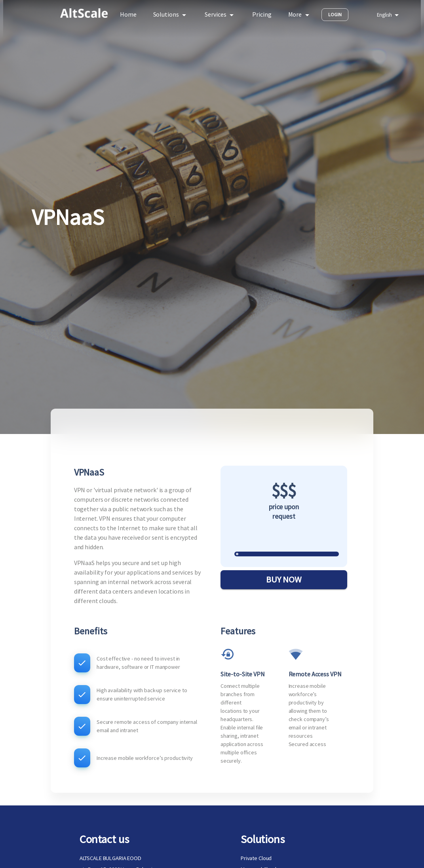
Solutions (263, 839)
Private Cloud (256, 858)
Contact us (104, 839)
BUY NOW (284, 580)
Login (335, 15)
